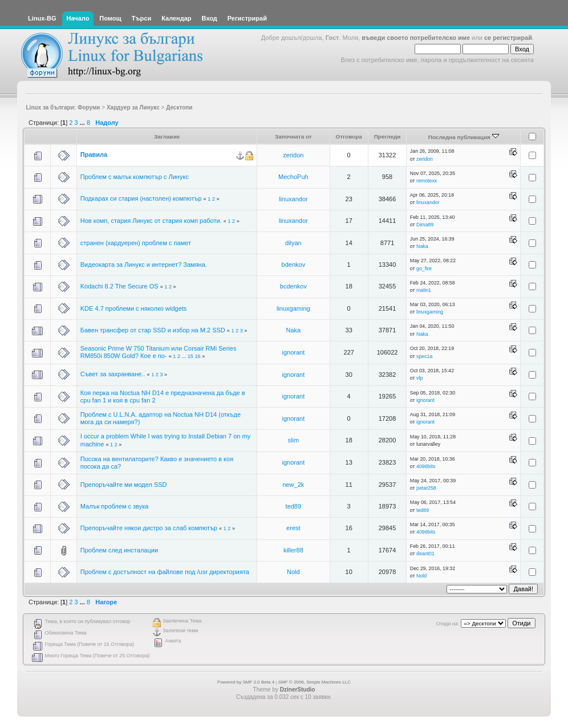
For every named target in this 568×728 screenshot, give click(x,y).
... (83, 123)
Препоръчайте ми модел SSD (124, 485)
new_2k (293, 485)
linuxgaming (293, 308)
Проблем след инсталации (119, 550)
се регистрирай (508, 38)
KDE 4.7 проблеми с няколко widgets (134, 308)
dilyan (293, 243)
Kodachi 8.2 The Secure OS (119, 286)
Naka (422, 246)
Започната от (293, 137)
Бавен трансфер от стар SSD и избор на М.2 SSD (153, 330)
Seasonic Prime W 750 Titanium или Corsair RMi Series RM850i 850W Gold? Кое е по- (159, 352)
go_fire (424, 269)
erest (293, 528)
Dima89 (425, 225)
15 (190, 356)
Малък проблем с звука (115, 506)
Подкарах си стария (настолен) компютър (141, 198)
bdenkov (294, 265)
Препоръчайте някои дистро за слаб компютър (149, 528)
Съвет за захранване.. (113, 374)
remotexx (427, 181)
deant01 (425, 554)
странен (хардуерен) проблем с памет (136, 243)
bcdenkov (293, 286)
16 (197, 356)
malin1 (424, 290)
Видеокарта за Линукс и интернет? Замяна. (144, 265)
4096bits (426, 466)
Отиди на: (448, 624)
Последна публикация (464, 137)
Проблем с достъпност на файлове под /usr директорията (165, 572)
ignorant (293, 352)
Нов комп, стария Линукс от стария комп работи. (151, 221)
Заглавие (167, 137)
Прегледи (388, 137)
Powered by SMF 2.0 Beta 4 (246, 682)
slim (294, 440)
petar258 (426, 488)
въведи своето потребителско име (416, 38)
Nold (293, 572)
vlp (419, 378)
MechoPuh (293, 177)
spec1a (424, 356)
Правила (94, 154)
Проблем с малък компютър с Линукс (135, 177)
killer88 (293, 550)
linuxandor (293, 199)
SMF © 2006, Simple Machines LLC (315, 682)
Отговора (349, 137)
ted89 (294, 506)
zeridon (293, 155)
